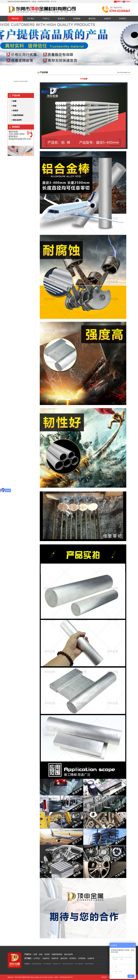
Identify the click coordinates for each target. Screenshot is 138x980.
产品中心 (46, 19)
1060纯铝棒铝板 (89, 964)
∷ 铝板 (14, 106)
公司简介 (37, 958)
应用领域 (77, 19)
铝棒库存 (55, 958)
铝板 (41, 954)
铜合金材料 (69, 954)
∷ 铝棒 (14, 101)
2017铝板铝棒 (79, 964)
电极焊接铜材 (57, 954)
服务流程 (92, 19)
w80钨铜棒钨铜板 (36, 964)
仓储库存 (107, 19)
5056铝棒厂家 (57, 964)
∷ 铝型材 (15, 111)
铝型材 (47, 954)
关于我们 (31, 19)
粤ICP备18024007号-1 (66, 977)
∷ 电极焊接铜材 (17, 115)
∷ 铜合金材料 (16, 120)
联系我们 (123, 19)
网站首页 (15, 19)
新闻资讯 (61, 19)
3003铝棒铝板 (47, 964)
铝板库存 (46, 958)
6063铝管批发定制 (68, 964)
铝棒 (35, 954)
